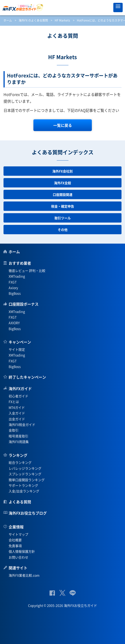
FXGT (13, 282)
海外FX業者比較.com (24, 575)
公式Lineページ (73, 593)
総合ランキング (20, 462)
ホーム (8, 20)
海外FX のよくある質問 (33, 20)
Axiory (13, 288)
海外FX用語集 (19, 442)
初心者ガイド (18, 396)
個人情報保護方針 (22, 551)
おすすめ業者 (20, 263)
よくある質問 (20, 502)
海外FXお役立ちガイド (62, 7)
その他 (63, 230)
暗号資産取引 (18, 436)
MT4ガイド (17, 407)
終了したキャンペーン (27, 377)
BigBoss (15, 293)
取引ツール (63, 218)
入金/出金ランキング (24, 491)
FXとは (14, 402)
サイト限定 (17, 349)
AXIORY (14, 323)
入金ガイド (17, 413)
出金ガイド (17, 419)
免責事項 (15, 546)
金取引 (14, 430)
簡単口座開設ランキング (27, 480)
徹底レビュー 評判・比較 (27, 271)
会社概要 (15, 540)
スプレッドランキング (25, 474)
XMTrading (17, 276)
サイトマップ (18, 534)
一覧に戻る (63, 125)
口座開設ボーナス (24, 304)
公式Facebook (52, 593)
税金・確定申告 (63, 206)
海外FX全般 (62, 183)
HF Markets (62, 20)
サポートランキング (23, 485)
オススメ (107, 7)
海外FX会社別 (62, 171)
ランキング (18, 455)
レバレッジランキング (25, 468)
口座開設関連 (63, 194)
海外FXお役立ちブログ (28, 513)
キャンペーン (20, 342)
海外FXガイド (20, 388)
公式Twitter (62, 593)
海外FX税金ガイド (22, 424)
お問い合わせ (18, 557)
